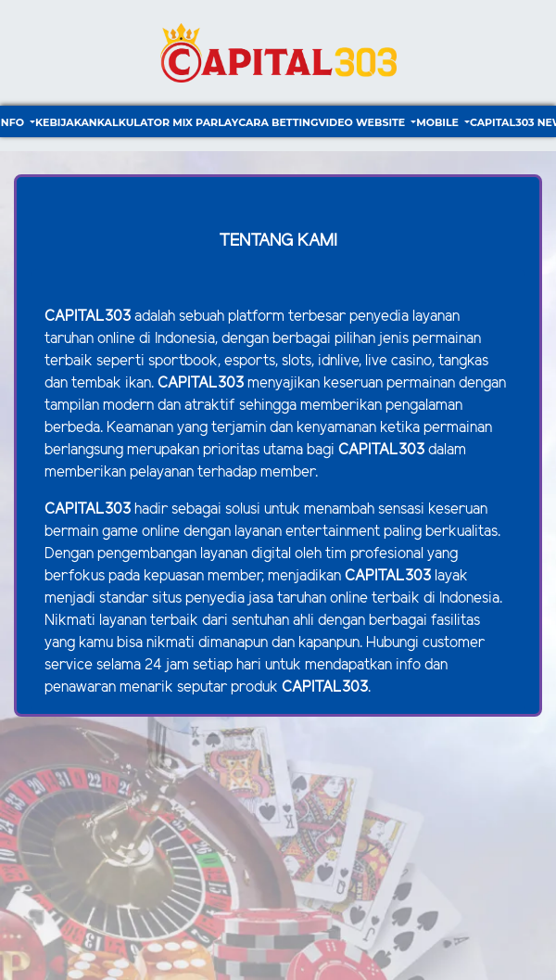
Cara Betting (278, 122)
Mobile (439, 122)
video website (363, 122)
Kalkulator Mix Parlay (168, 122)
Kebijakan (66, 122)
